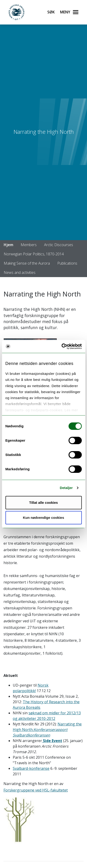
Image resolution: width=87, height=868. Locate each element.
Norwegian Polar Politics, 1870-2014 (34, 254)
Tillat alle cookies (44, 503)
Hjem (8, 245)
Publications (67, 263)
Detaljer (66, 488)
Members (29, 245)
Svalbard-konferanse (31, 768)
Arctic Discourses (59, 245)
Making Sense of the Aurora (27, 263)
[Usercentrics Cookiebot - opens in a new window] (62, 346)
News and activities (20, 272)
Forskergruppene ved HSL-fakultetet (36, 790)
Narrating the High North (47, 730)
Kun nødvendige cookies (44, 518)
